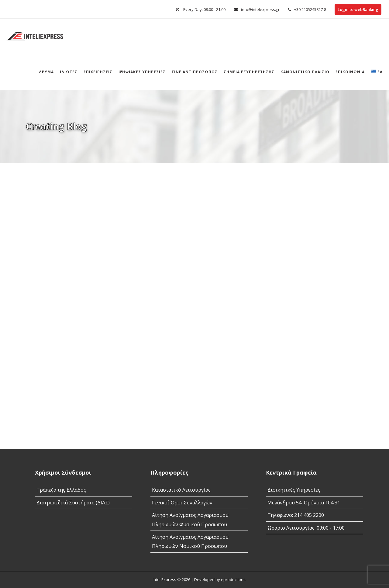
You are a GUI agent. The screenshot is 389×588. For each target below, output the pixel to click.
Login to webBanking (358, 9)
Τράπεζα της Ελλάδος (61, 490)
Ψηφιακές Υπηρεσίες (142, 72)
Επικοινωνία (350, 72)
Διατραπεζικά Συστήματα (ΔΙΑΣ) (73, 503)
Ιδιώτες (69, 72)
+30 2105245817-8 (310, 9)
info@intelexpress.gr (260, 9)
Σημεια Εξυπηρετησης (249, 72)
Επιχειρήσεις (98, 72)
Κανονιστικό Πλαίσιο (305, 72)
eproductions (233, 579)
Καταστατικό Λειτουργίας (181, 490)
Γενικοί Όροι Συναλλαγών (182, 503)
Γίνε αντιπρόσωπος (195, 72)
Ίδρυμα (46, 72)
